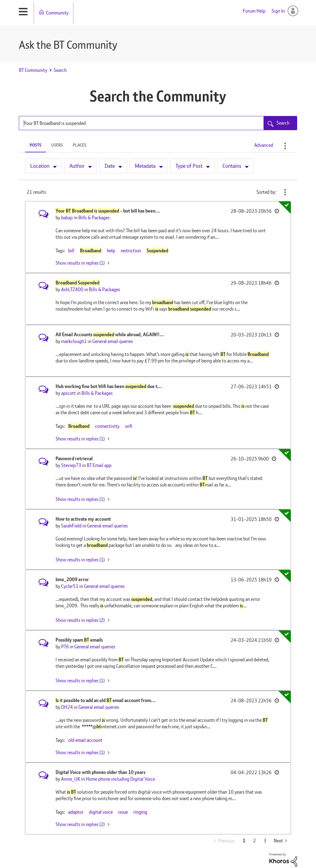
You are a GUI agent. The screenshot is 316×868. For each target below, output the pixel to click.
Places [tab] (80, 145)
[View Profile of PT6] (65, 647)
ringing (140, 812)
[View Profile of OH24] (67, 707)
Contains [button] (232, 166)
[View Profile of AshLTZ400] (72, 289)
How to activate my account (83, 519)
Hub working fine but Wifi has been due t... (109, 386)
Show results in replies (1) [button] (80, 263)
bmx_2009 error (72, 579)
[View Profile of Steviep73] (71, 465)
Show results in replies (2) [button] (80, 620)
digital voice (101, 812)
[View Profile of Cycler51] (70, 586)
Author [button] (77, 166)
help (111, 251)
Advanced (264, 145)
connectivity (107, 426)
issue (123, 812)
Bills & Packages (94, 218)
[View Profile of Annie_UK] (71, 779)
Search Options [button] (285, 146)
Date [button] (110, 166)
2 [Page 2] (254, 841)
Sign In (278, 11)
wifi (129, 426)
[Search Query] (158, 123)
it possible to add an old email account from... (106, 700)
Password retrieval (74, 459)
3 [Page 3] (265, 841)
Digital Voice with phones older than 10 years (100, 772)
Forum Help (254, 11)
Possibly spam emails (79, 640)
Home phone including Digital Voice (120, 779)
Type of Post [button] (189, 166)
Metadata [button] (145, 166)
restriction (131, 251)
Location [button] (40, 166)
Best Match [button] (285, 192)
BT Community (33, 70)
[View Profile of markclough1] (74, 341)
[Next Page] (280, 841)
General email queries (113, 341)
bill (71, 251)
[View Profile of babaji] (67, 218)
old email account (85, 740)
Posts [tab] (35, 145)
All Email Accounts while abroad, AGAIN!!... (110, 335)
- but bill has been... (108, 211)
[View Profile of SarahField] (71, 526)
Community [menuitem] (57, 13)
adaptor (76, 812)
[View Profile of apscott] (69, 393)
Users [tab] (57, 145)
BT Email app (99, 465)
